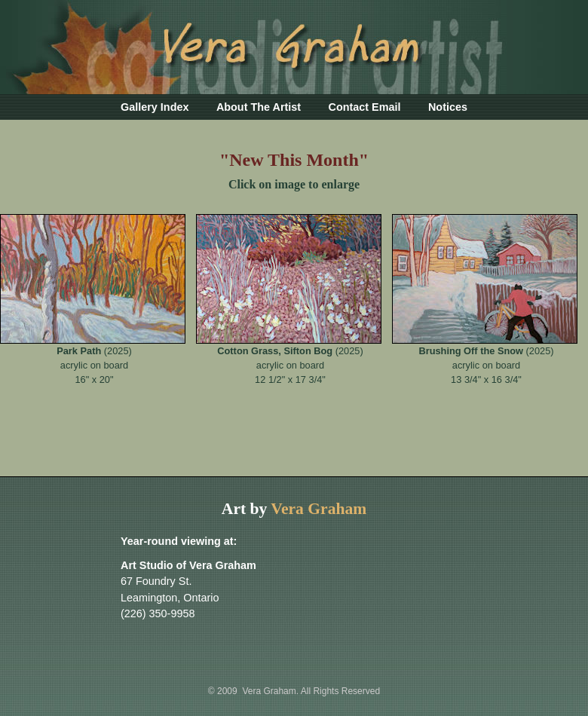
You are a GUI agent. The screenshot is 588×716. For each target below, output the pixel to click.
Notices (448, 107)
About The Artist (259, 107)
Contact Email (365, 107)
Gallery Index (155, 107)
